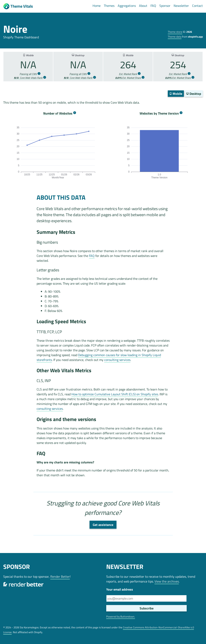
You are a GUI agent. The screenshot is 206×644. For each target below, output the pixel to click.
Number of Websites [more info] (58, 113)
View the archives (167, 581)
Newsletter (181, 6)
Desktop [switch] (194, 94)
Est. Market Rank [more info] (128, 74)
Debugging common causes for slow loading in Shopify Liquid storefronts (99, 357)
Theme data (175, 37)
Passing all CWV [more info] (28, 74)
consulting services (117, 360)
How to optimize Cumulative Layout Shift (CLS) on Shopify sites (115, 394)
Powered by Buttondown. (121, 616)
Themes (109, 6)
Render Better (60, 577)
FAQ (153, 6)
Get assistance (103, 525)
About (143, 6)
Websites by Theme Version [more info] (159, 113)
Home (97, 6)
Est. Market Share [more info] (128, 78)
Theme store (175, 32)
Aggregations (127, 6)
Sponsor (165, 6)
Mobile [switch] (176, 94)
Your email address (120, 589)
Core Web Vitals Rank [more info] (28, 78)
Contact (197, 6)
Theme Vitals (18, 6)
